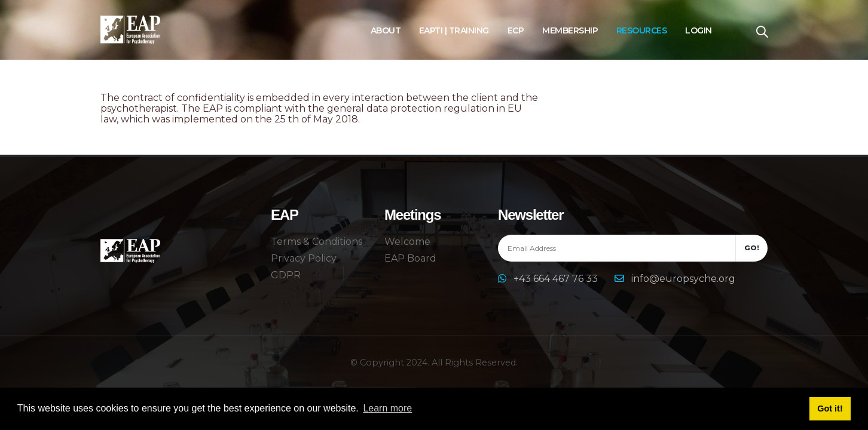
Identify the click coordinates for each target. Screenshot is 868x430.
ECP (516, 30)
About (386, 30)
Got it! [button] (830, 408)
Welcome (407, 242)
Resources (642, 30)
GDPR (286, 275)
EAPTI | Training (454, 30)
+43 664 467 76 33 (557, 279)
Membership (570, 30)
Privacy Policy (304, 258)
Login (699, 30)
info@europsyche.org (683, 279)
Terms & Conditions (317, 242)
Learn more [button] (387, 408)
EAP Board (410, 258)
